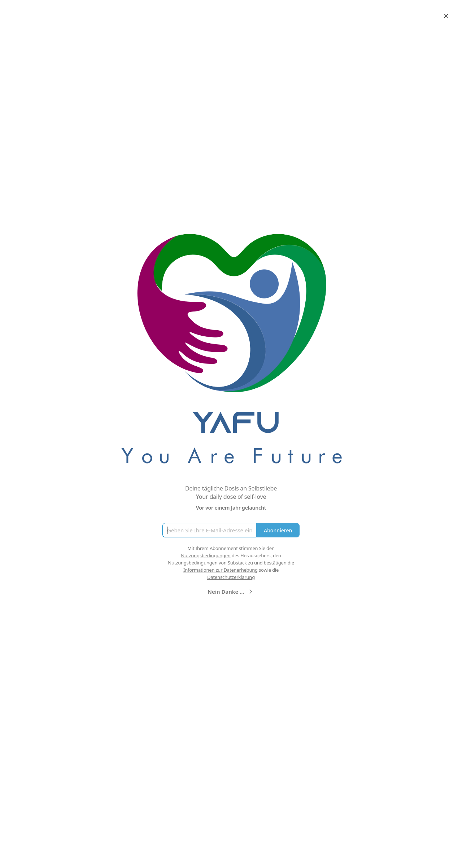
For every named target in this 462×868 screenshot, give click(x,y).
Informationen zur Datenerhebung (221, 570)
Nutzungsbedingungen (206, 555)
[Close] (446, 16)
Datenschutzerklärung (231, 577)
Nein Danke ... (231, 592)
